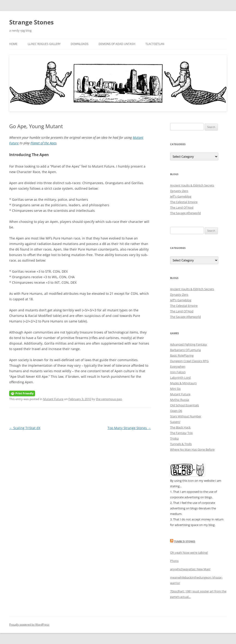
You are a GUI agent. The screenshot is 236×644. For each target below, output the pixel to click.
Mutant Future (53, 399)
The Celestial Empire (184, 202)
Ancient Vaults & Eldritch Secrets (192, 185)
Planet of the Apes (43, 143)
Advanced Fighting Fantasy (189, 344)
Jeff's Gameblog (181, 196)
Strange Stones (31, 22)
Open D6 (176, 411)
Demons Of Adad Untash (117, 44)
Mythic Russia (180, 400)
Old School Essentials (184, 405)
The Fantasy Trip (181, 433)
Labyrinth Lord (180, 378)
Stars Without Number (186, 416)
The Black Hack (180, 427)
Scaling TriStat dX (25, 428)
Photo (174, 561)
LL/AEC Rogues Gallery (44, 44)
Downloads (80, 44)
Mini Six (175, 389)
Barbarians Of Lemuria (185, 350)
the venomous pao (109, 399)
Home (13, 44)
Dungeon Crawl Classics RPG (189, 361)
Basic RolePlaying (182, 355)
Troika (174, 438)
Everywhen (178, 366)
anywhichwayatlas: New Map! (190, 569)
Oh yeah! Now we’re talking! (189, 552)
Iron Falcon (178, 372)
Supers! (175, 422)
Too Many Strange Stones (129, 428)
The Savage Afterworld (185, 213)
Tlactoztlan (155, 44)
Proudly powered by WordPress (29, 625)
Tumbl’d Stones (185, 541)
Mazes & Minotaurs (183, 383)
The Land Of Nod (182, 207)
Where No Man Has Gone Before (192, 449)
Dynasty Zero (179, 191)
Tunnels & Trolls (181, 444)
